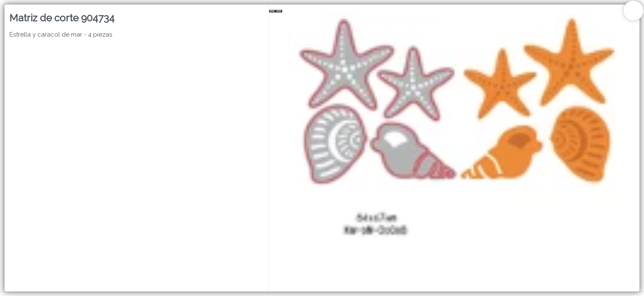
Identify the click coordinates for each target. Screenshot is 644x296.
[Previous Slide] (272, 11)
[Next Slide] (279, 11)
